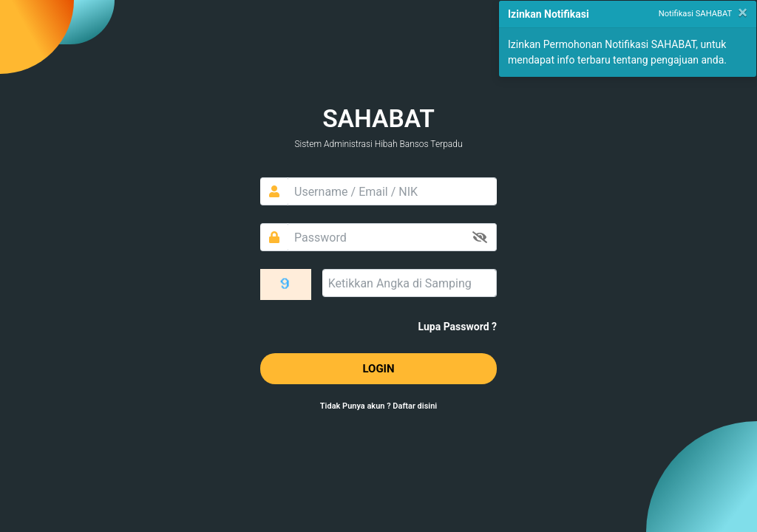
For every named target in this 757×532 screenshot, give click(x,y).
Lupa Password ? (458, 327)
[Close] (743, 13)
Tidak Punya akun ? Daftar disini (378, 406)
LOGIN (378, 369)
